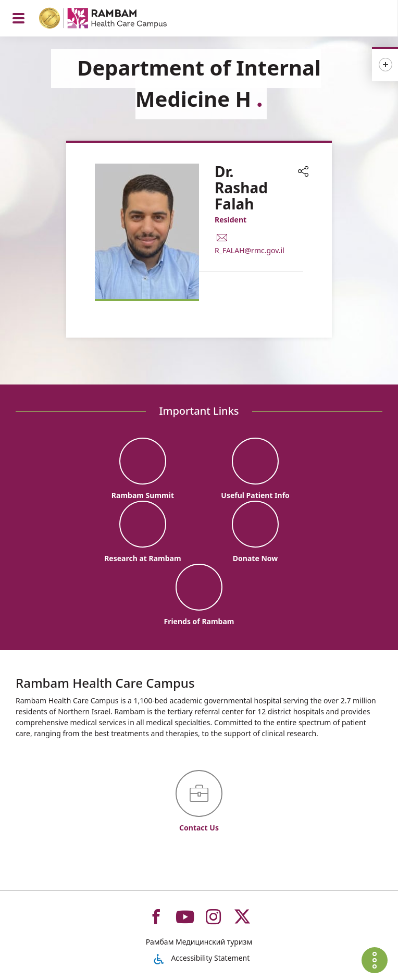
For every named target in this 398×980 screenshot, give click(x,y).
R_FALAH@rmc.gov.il (250, 250)
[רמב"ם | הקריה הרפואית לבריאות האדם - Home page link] (116, 20)
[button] (303, 172)
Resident (231, 220)
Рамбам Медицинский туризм (199, 942)
